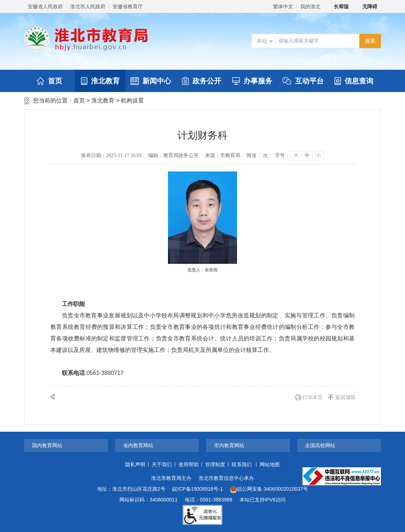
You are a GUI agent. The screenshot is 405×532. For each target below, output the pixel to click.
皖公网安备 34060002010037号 (269, 490)
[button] (337, 6)
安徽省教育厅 (128, 6)
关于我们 (162, 464)
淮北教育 (100, 81)
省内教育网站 (138, 445)
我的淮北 (310, 6)
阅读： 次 (257, 155)
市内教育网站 (229, 445)
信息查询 (354, 81)
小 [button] (318, 155)
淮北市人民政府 (88, 6)
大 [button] (296, 155)
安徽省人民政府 (45, 6)
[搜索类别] (265, 41)
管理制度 (215, 464)
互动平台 (303, 81)
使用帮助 (188, 464)
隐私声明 (135, 464)
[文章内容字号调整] (299, 156)
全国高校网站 (320, 445)
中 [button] (307, 155)
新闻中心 (151, 81)
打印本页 (313, 397)
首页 (49, 81)
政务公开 (202, 81)
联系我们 (242, 464)
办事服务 (252, 81)
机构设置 (132, 100)
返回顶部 (345, 397)
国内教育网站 (47, 445)
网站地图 (270, 464)
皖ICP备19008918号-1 (197, 489)
